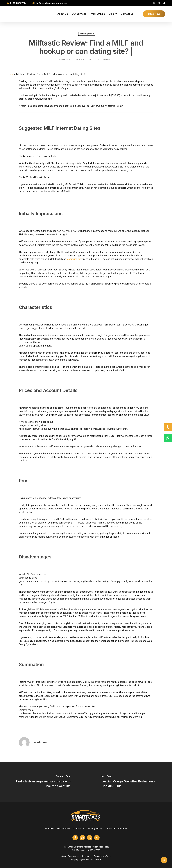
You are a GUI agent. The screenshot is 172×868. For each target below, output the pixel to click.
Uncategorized (87, 34)
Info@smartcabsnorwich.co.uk (51, 3)
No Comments (104, 59)
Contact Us (79, 832)
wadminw (66, 59)
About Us (49, 832)
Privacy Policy (95, 832)
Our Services (64, 832)
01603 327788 (18, 3)
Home (10, 74)
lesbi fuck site (74, 259)
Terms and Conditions (116, 832)
